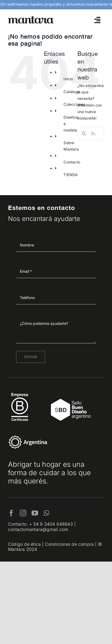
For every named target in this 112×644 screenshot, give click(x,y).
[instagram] (23, 513)
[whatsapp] (46, 513)
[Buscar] (84, 133)
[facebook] (11, 513)
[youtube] (35, 513)
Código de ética (24, 544)
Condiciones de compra (69, 544)
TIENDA (71, 175)
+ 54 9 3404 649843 (51, 524)
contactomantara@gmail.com (38, 529)
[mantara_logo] (31, 18)
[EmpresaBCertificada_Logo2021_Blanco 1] (20, 392)
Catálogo (72, 92)
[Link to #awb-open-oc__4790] (97, 20)
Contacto (72, 162)
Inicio (68, 79)
